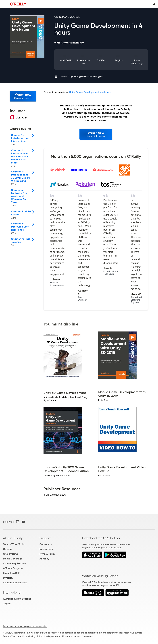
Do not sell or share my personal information (25, 626)
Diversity (8, 578)
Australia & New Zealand (17, 599)
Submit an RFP (11, 573)
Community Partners (15, 563)
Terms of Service (11, 636)
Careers (8, 549)
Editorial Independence (49, 636)
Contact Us (46, 544)
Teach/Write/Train (14, 544)
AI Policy (44, 559)
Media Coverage (13, 559)
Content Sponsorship (15, 583)
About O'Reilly (13, 538)
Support (45, 538)
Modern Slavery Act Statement (77, 636)
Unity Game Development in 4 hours (90, 92)
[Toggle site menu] (4, 4)
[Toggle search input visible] (154, 4)
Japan (7, 604)
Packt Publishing (137, 62)
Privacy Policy (47, 554)
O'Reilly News (11, 554)
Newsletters (46, 549)
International (12, 592)
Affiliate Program (13, 568)
